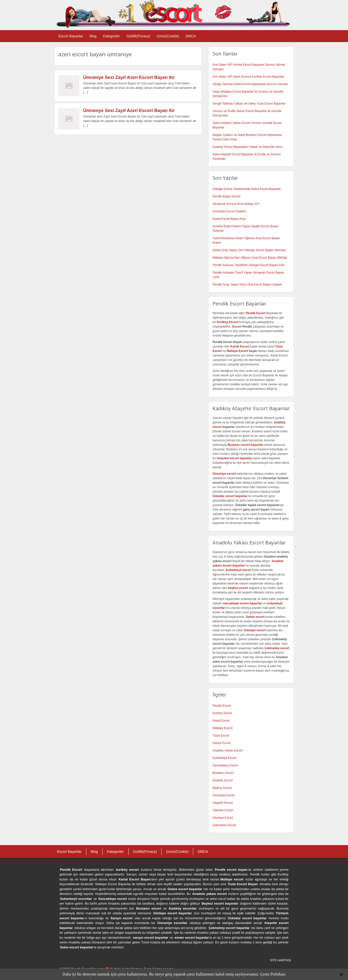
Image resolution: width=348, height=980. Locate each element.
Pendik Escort (222, 706)
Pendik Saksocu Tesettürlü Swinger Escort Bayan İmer (249, 265)
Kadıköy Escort (223, 780)
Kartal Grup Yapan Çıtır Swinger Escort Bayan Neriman (249, 250)
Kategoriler (112, 36)
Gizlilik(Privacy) (138, 36)
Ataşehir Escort (223, 803)
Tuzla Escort (221, 736)
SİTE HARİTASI (281, 960)
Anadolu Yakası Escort (228, 750)
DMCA (191, 36)
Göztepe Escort (223, 818)
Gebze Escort (222, 743)
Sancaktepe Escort (225, 765)
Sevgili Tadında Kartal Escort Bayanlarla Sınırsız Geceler (250, 84)
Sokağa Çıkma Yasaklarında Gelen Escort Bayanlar (247, 189)
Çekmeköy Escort (224, 825)
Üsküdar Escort (223, 810)
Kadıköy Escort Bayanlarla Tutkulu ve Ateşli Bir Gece (248, 147)
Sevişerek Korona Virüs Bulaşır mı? (236, 204)
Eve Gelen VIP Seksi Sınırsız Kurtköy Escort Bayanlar (248, 77)
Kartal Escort (221, 721)
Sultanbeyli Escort (225, 758)
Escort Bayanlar (71, 36)
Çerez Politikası (273, 974)
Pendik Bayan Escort (226, 196)
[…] (86, 92)
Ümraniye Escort (224, 795)
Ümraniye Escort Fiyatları (229, 211)
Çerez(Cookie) (168, 36)
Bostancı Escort (223, 773)
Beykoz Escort (222, 788)
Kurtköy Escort (222, 713)
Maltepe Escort (237, 351)
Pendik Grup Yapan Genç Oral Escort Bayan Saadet (247, 285)
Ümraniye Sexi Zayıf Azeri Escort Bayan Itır (129, 77)
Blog (93, 36)
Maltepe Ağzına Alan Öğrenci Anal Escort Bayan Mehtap (250, 258)
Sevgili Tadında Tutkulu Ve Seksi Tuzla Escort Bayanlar (249, 104)
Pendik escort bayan (231, 870)
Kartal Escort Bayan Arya (229, 219)
